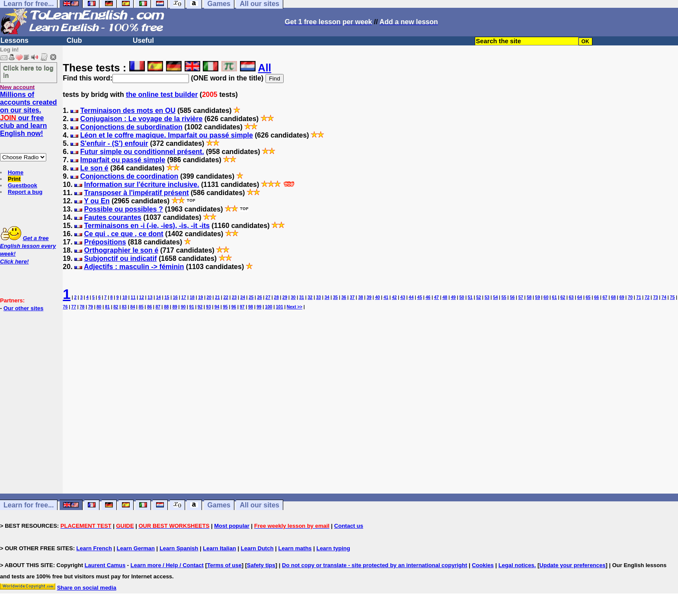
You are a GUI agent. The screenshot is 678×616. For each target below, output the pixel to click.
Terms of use (224, 565)
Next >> (294, 307)
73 (655, 297)
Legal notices (516, 565)
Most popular (232, 526)
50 (462, 297)
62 (563, 297)
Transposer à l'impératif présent (136, 193)
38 (360, 297)
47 (437, 297)
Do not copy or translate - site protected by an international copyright (374, 565)
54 (495, 297)
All (265, 68)
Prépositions (105, 242)
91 (192, 307)
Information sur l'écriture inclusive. (141, 184)
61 (555, 297)
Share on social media (87, 588)
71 (638, 297)
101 (280, 307)
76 (65, 307)
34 (327, 297)
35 (335, 297)
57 (521, 297)
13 (150, 297)
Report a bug (25, 192)
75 (672, 297)
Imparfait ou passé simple (123, 160)
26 (260, 297)
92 (200, 307)
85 (141, 307)
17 (184, 297)
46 (428, 297)
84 (133, 307)
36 (344, 297)
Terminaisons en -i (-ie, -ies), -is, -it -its (147, 226)
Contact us (349, 526)
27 (268, 297)
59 (538, 297)
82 (116, 307)
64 (580, 297)
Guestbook (22, 185)
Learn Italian (219, 548)
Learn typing (333, 548)
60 (546, 297)
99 (259, 307)
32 (310, 297)
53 (487, 297)
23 (234, 297)
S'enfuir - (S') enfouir (114, 143)
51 (470, 297)
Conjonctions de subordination (131, 127)
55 (504, 297)
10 (125, 297)
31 (302, 297)
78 (82, 307)
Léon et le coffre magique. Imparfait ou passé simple (167, 135)
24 (243, 297)
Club (74, 40)
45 (420, 297)
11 (133, 297)
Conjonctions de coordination (130, 176)
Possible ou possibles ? (123, 209)
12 (142, 297)
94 (217, 307)
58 (529, 297)
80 (99, 307)
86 (149, 307)
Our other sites (23, 308)
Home (16, 172)
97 (242, 307)
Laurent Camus (105, 565)
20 (209, 297)
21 (217, 297)
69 (622, 297)
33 (318, 297)
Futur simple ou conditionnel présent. (142, 152)
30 (293, 297)
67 (605, 297)
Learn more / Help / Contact (167, 565)
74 (664, 297)
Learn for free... (29, 505)
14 (158, 297)
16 (175, 297)
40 (377, 297)
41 (386, 297)
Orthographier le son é (121, 250)
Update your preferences (572, 565)
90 (183, 307)
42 (394, 297)
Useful (143, 40)
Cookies (483, 565)
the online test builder (162, 95)
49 (453, 297)
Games (219, 505)
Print (14, 179)
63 (571, 297)
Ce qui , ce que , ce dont (123, 234)
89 (175, 307)
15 (167, 297)
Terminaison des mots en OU (128, 111)
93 (209, 307)
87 (158, 307)
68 (613, 297)
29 (285, 297)
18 (192, 297)
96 (234, 307)
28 (277, 297)
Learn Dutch (257, 548)
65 (588, 297)
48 (445, 297)
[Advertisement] (371, 410)
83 (124, 307)
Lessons (14, 40)
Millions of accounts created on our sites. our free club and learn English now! (29, 114)
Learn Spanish (179, 548)
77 (74, 307)
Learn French (94, 548)
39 (369, 297)
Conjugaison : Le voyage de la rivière (142, 119)
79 (91, 307)
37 (352, 297)
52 (478, 297)
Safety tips (261, 565)
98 (251, 307)
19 (200, 297)
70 (630, 297)
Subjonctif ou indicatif (120, 258)
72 (647, 297)
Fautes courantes (112, 217)
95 (225, 307)
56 (512, 297)
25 (251, 297)
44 (411, 297)
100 (269, 307)
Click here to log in (28, 71)
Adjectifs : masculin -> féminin (134, 267)
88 (166, 307)
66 (596, 297)
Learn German (136, 548)
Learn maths (295, 548)
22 (226, 297)
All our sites (259, 505)
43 (403, 297)
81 (107, 307)
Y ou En (97, 201)
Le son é (94, 168)
